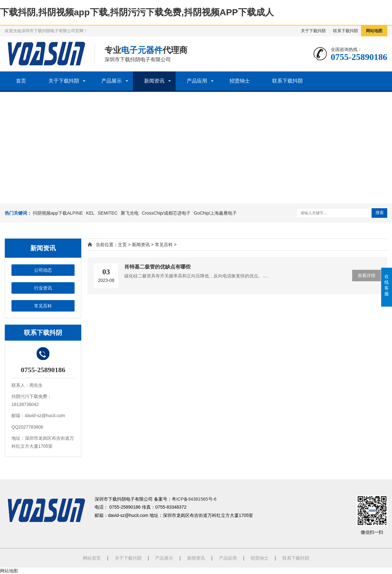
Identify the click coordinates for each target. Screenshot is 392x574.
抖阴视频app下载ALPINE (58, 213)
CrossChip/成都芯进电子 (166, 213)
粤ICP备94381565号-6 (194, 499)
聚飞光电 (130, 213)
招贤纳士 (240, 81)
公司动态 (43, 270)
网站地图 (374, 31)
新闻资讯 (154, 81)
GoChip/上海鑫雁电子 (215, 213)
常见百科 (43, 306)
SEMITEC (108, 213)
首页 (21, 81)
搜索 (380, 213)
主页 (122, 245)
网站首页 (92, 558)
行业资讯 (43, 288)
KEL (90, 213)
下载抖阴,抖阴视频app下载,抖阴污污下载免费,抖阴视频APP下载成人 (137, 12)
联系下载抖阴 (345, 31)
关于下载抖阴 (313, 31)
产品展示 (112, 81)
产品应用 (197, 81)
